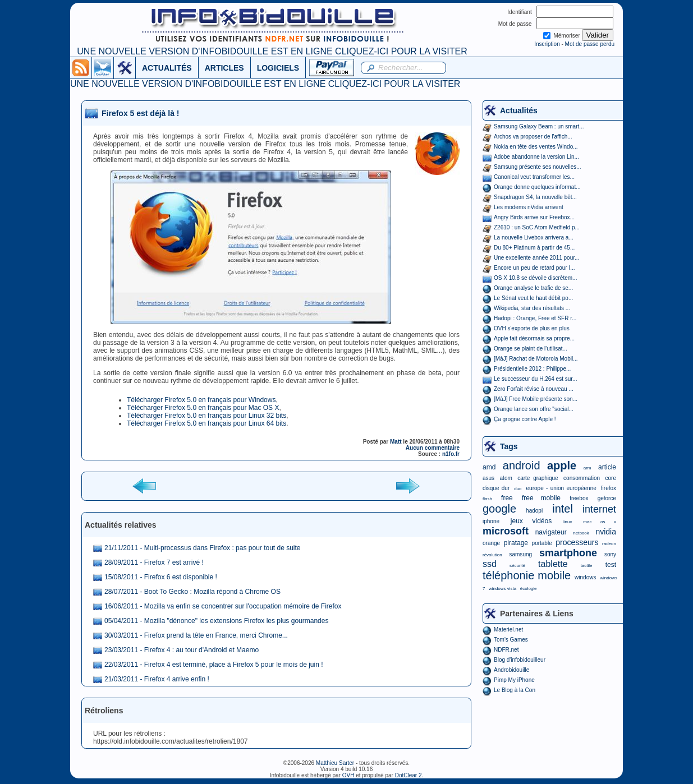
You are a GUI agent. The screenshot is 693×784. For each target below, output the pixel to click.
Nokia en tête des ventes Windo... (536, 147)
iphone (491, 521)
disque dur (496, 488)
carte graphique (538, 478)
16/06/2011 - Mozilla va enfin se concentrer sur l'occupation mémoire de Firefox (223, 606)
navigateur (551, 532)
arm (588, 468)
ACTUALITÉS (167, 68)
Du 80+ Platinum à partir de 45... (534, 248)
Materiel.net (508, 629)
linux (567, 522)
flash (487, 499)
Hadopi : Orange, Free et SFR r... (535, 318)
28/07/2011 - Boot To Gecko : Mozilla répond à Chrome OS (192, 592)
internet (599, 509)
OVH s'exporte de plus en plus (532, 328)
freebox (579, 498)
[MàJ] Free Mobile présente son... (536, 399)
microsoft (506, 531)
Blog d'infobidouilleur (520, 660)
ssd (490, 564)
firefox (609, 488)
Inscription (547, 44)
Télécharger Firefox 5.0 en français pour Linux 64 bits (206, 423)
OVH (348, 775)
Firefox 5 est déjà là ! (141, 113)
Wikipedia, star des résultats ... (532, 308)
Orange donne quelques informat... (537, 187)
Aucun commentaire (433, 448)
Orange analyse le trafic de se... (533, 288)
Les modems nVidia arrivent (529, 207)
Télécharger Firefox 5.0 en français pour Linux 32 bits (206, 416)
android (522, 465)
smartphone (568, 553)
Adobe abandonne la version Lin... (536, 157)
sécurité (517, 566)
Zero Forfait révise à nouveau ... (534, 389)
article (607, 467)
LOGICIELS (278, 68)
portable (542, 543)
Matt (396, 442)
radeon (609, 544)
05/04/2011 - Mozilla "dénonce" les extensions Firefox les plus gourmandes (216, 621)
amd (489, 467)
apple (562, 465)
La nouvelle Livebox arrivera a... (534, 237)
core (611, 478)
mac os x (600, 522)
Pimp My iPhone (514, 680)
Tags (509, 446)
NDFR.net (506, 650)
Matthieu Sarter (335, 763)
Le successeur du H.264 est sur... (535, 379)
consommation (582, 478)
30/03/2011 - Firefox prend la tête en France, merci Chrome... (196, 635)
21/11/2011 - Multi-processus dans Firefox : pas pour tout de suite (203, 548)
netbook (581, 533)
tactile (587, 566)
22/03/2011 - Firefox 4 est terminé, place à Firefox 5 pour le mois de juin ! (214, 665)
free (507, 498)
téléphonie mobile (527, 575)
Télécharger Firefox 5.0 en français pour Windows (201, 400)
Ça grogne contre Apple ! (525, 419)
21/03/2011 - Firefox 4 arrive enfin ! (157, 679)
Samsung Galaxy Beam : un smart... (539, 126)
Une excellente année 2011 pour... (536, 258)
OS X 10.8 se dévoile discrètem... (535, 278)
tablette (553, 564)
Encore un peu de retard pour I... (534, 268)
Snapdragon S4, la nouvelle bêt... (535, 197)
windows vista (502, 589)
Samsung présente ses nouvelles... (538, 167)
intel (563, 509)
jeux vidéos (531, 521)
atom (506, 478)
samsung (521, 554)
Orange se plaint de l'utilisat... (531, 349)
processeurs (577, 542)
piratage (516, 543)
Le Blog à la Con (515, 690)
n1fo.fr (451, 454)
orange (491, 543)
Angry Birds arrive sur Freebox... (534, 217)
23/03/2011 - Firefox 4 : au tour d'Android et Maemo (182, 650)
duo (518, 489)
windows (585, 577)
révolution (492, 555)
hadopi (534, 511)
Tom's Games (511, 640)
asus (488, 478)
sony (610, 554)
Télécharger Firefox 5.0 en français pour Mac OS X (203, 408)
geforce (607, 498)
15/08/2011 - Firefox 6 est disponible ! (161, 577)
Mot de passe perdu (590, 44)
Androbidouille (511, 670)
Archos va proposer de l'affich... (533, 137)
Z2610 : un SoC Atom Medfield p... (537, 227)
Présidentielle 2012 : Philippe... (532, 369)
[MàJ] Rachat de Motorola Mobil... (536, 359)
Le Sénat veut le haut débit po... (533, 298)
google (499, 509)
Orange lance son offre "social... (534, 409)
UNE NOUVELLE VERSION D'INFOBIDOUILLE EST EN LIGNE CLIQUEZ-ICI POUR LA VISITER (272, 51)
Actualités (519, 110)
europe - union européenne (561, 488)
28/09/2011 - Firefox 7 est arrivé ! (154, 562)
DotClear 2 (409, 775)
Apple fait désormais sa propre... (534, 338)
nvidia (606, 532)
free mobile (541, 498)
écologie (529, 589)
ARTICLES (224, 68)
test (611, 565)
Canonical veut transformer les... (534, 177)
